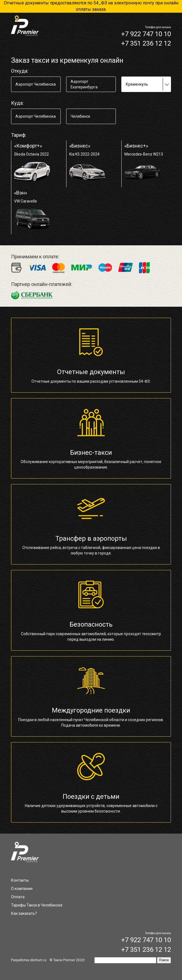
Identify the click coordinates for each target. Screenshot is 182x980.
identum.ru (38, 960)
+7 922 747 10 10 (146, 34)
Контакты (20, 880)
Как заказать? (24, 913)
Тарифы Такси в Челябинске (37, 905)
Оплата (18, 897)
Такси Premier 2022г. (69, 960)
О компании (22, 889)
